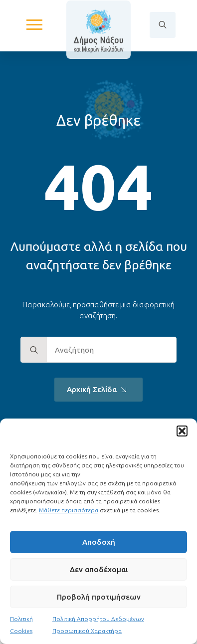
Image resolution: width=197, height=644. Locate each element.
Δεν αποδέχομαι (99, 569)
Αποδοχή (99, 542)
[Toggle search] (163, 25)
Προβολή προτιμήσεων (99, 597)
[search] (34, 350)
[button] (182, 431)
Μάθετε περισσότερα (69, 510)
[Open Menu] (34, 25)
